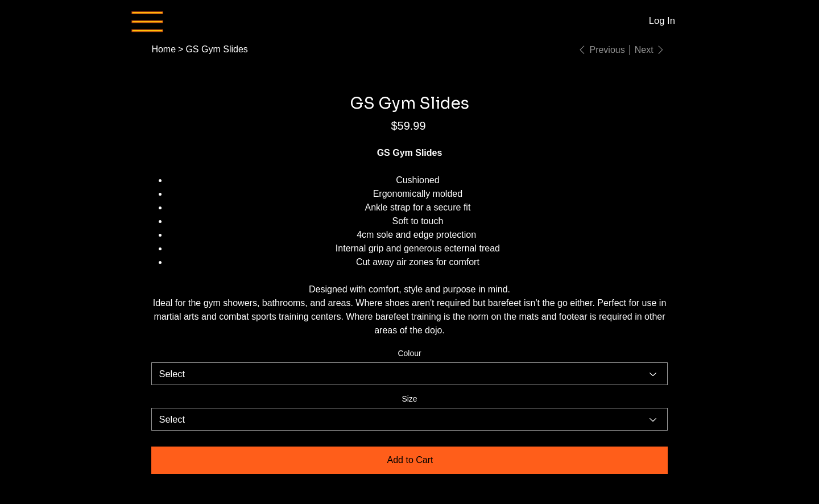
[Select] (409, 374)
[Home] (164, 49)
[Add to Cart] (409, 460)
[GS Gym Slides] (216, 49)
